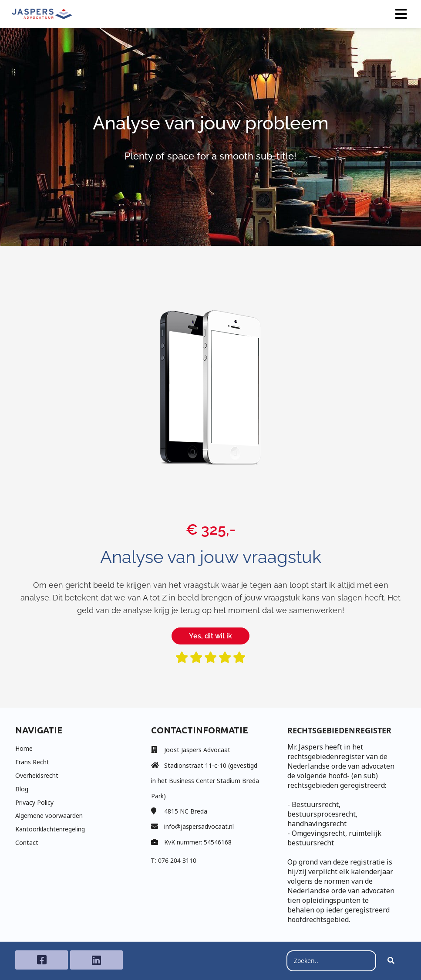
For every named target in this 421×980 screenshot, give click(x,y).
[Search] (391, 961)
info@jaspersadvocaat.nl (199, 826)
